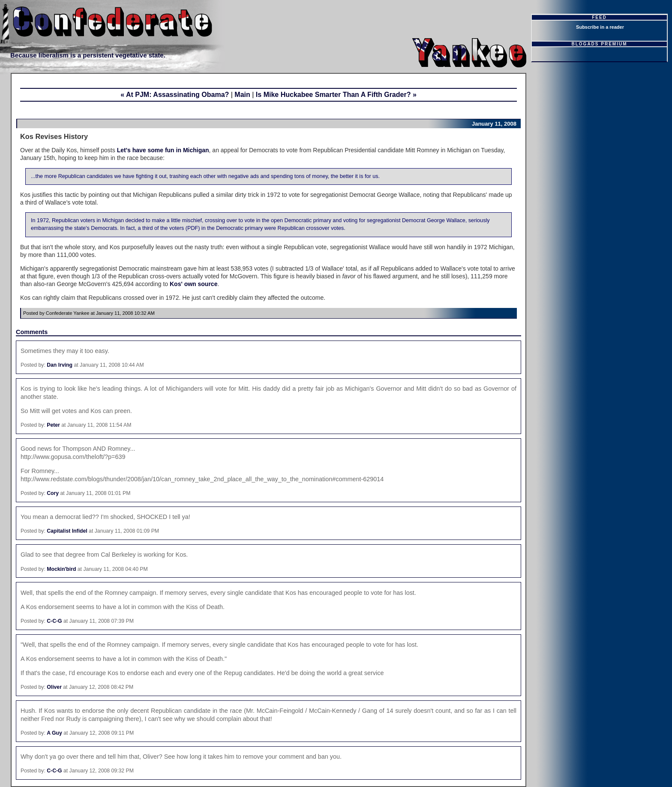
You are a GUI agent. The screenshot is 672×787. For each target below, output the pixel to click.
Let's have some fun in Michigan (163, 150)
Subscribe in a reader (600, 27)
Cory (53, 493)
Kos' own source (193, 284)
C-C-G (54, 621)
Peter (53, 425)
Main (242, 95)
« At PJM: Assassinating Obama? (175, 95)
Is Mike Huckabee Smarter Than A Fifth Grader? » (336, 95)
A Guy (54, 733)
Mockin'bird (61, 569)
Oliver (54, 687)
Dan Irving (60, 365)
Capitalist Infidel (67, 531)
